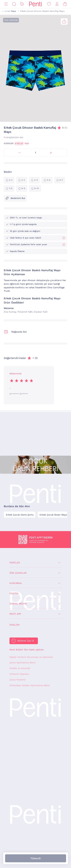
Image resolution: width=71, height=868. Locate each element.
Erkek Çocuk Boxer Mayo (53, 515)
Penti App (15, 614)
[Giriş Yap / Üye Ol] (57, 4)
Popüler (15, 563)
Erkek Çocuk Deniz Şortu (20, 515)
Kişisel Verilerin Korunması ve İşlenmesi (31, 657)
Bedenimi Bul (15, 198)
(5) (65, 128)
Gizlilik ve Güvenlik (20, 668)
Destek (14, 593)
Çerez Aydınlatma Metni (23, 663)
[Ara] (14, 4)
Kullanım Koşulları (19, 674)
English (15, 625)
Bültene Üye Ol (26, 641)
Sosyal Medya (18, 604)
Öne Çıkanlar (18, 573)
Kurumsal (16, 583)
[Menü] (6, 4)
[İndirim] (22, 4)
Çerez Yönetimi (18, 680)
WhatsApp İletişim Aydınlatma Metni (30, 685)
